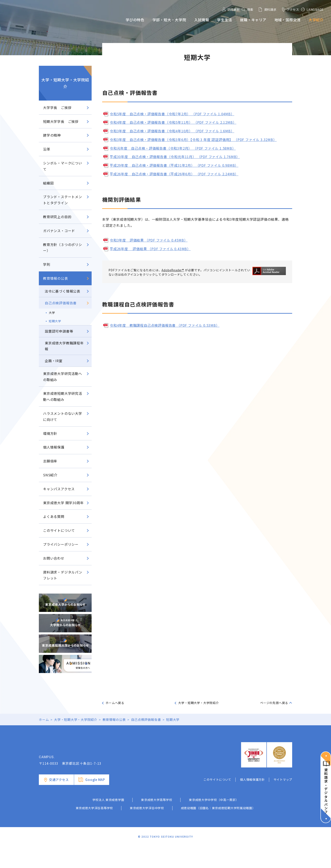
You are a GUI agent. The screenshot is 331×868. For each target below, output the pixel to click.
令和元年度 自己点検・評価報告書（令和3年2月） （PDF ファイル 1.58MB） (173, 148)
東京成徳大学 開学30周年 (63, 503)
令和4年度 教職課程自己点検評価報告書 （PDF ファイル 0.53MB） (165, 325)
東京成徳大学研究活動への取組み (63, 377)
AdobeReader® (173, 270)
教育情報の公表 (56, 278)
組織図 (48, 183)
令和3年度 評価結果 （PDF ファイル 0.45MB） (149, 240)
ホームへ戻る (115, 703)
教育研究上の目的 (57, 217)
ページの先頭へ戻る (274, 703)
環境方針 (50, 433)
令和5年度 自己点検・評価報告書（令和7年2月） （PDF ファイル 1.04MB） (172, 114)
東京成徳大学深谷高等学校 (94, 829)
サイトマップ (283, 801)
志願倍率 (50, 461)
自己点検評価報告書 (61, 303)
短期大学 (55, 321)
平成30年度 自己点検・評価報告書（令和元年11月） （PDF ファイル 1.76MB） (175, 157)
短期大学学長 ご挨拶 (61, 121)
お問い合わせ (54, 558)
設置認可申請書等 (59, 331)
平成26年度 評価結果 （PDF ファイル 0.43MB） (150, 249)
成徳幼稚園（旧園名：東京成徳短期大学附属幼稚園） (218, 829)
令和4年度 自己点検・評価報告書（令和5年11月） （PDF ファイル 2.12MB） (173, 122)
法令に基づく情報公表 (62, 291)
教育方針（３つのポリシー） (63, 248)
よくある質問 (54, 516)
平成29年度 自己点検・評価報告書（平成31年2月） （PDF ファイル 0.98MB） (174, 165)
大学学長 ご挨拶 (57, 107)
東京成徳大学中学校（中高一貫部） (214, 821)
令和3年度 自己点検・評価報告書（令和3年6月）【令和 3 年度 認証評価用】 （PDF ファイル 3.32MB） (193, 140)
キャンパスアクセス (59, 489)
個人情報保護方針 (252, 801)
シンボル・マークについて (63, 166)
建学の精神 (52, 135)
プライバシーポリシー (61, 544)
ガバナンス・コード (59, 231)
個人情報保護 (54, 447)
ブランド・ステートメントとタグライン (63, 200)
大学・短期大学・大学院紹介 (65, 83)
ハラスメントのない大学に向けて (63, 416)
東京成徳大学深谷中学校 (147, 829)
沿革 (47, 149)
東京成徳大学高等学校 (157, 821)
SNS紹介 (50, 475)
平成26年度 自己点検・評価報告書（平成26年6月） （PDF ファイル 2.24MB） (174, 174)
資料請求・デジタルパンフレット (63, 575)
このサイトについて (59, 530)
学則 (47, 264)
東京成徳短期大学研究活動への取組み (63, 396)
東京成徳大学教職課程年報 (64, 346)
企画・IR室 (54, 361)
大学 (52, 313)
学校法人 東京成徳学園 (108, 821)
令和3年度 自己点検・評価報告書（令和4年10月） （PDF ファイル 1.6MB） (172, 131)
